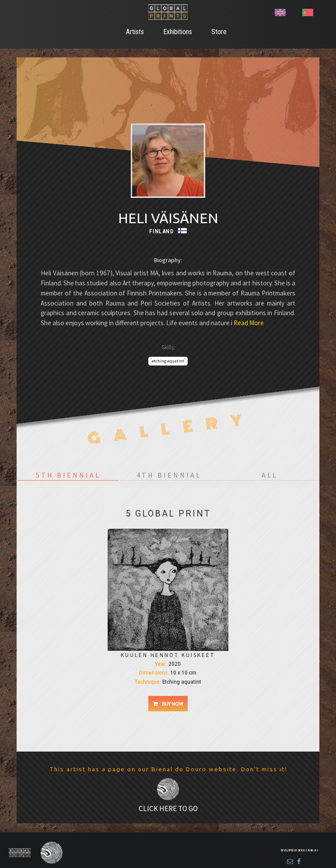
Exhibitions (178, 32)
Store (219, 32)
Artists (135, 32)
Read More (248, 323)
